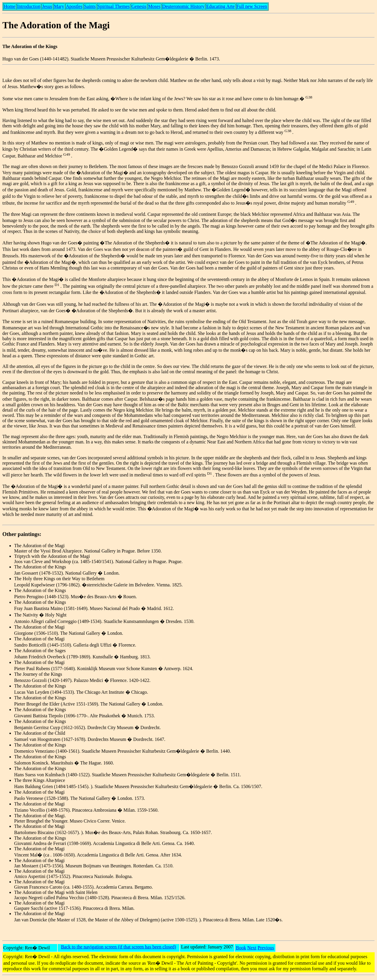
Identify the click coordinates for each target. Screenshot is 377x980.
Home (10, 6)
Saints (90, 6)
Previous (266, 948)
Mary (59, 6)
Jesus (47, 6)
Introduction (29, 6)
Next (252, 948)
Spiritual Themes (114, 6)
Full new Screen (252, 6)
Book (241, 948)
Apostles (74, 6)
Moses (154, 6)
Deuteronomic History (183, 6)
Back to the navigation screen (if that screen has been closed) (119, 947)
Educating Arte (220, 6)
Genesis (139, 6)
